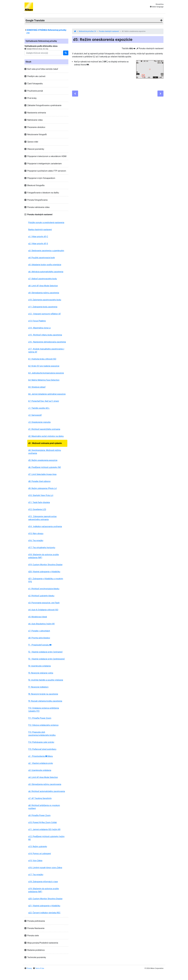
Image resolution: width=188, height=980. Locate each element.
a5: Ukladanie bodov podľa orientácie (45, 265)
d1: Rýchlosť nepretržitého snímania (44, 429)
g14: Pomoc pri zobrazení (40, 854)
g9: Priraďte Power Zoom (39, 815)
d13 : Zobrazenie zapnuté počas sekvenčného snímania (42, 518)
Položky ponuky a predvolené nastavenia (46, 223)
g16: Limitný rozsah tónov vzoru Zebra (45, 868)
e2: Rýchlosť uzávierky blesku (41, 596)
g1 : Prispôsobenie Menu (41, 756)
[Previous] (75, 94)
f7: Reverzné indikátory (38, 687)
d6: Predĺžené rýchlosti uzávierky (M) (45, 467)
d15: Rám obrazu (36, 534)
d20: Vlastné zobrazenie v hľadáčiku (44, 572)
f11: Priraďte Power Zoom (40, 718)
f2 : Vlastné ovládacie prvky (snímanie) (45, 652)
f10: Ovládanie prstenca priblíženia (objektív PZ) (44, 710)
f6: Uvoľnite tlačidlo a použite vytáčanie (46, 680)
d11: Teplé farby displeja (39, 502)
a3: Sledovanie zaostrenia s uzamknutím (46, 251)
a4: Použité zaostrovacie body (42, 258)
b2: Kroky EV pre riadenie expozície (44, 366)
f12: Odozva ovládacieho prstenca (43, 725)
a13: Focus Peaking (37, 321)
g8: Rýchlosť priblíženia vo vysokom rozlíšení (44, 807)
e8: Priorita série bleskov (39, 638)
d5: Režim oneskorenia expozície (43, 460)
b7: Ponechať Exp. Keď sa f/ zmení (44, 401)
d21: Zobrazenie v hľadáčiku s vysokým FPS (46, 580)
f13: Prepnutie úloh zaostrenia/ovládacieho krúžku (42, 734)
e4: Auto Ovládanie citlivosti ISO (43, 610)
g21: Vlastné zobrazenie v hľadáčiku (44, 906)
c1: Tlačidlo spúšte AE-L (39, 408)
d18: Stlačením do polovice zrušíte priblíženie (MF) (44, 556)
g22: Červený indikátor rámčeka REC (44, 913)
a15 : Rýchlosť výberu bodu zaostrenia (45, 335)
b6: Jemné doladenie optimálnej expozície (47, 394)
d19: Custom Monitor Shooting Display (45, 565)
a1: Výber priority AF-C (38, 237)
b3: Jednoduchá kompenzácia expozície (46, 373)
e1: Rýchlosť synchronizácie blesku (44, 589)
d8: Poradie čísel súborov (39, 481)
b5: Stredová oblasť (37, 387)
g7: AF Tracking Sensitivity (40, 798)
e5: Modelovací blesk (38, 617)
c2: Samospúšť (35, 415)
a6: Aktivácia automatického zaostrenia (46, 272)
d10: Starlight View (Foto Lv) (41, 495)
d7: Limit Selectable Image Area (42, 474)
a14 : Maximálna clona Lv (39, 328)
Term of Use (40, 968)
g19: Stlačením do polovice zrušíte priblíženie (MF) (44, 890)
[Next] (160, 94)
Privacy (29, 968)
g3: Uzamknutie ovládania (40, 770)
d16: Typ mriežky (36, 541)
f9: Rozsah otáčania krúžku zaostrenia (45, 701)
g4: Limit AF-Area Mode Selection (43, 777)
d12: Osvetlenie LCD (37, 509)
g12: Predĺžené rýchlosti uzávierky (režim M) (46, 838)
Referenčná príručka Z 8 (87, 31)
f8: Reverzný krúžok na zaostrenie (43, 694)
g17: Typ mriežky (36, 875)
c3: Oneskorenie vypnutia (39, 422)
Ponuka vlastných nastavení (109, 31)
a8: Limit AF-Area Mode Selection (43, 286)
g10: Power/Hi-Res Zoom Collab (42, 822)
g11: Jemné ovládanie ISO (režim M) (44, 829)
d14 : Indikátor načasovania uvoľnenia (45, 526)
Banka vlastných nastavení (40, 230)
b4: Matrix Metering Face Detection (44, 380)
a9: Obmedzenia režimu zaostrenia (44, 293)
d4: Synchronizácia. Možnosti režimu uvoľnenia (45, 452)
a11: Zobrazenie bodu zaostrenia (43, 307)
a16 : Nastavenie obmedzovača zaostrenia (47, 342)
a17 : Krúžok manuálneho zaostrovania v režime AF (46, 350)
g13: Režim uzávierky (38, 847)
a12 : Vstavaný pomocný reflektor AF (45, 314)
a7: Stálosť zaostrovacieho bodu (43, 279)
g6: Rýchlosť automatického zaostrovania (47, 791)
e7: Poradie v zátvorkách (39, 631)
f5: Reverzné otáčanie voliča (41, 673)
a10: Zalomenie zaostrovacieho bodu (45, 300)
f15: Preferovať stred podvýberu (42, 749)
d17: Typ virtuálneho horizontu (42, 548)
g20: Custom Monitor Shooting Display (45, 899)
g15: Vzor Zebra (35, 861)
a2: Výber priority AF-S (38, 244)
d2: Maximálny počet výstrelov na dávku (46, 436)
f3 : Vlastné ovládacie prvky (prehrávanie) (47, 659)
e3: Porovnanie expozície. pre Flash (44, 603)
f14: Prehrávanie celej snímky (41, 742)
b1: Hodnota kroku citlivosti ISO (42, 359)
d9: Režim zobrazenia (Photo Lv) (43, 488)
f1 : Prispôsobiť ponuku (40, 645)
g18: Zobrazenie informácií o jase (43, 882)
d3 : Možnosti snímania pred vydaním (45, 443)
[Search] (43, 53)
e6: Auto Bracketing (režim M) (41, 624)
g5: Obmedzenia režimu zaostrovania (45, 784)
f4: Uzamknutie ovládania (39, 666)
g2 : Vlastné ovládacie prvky (41, 763)
